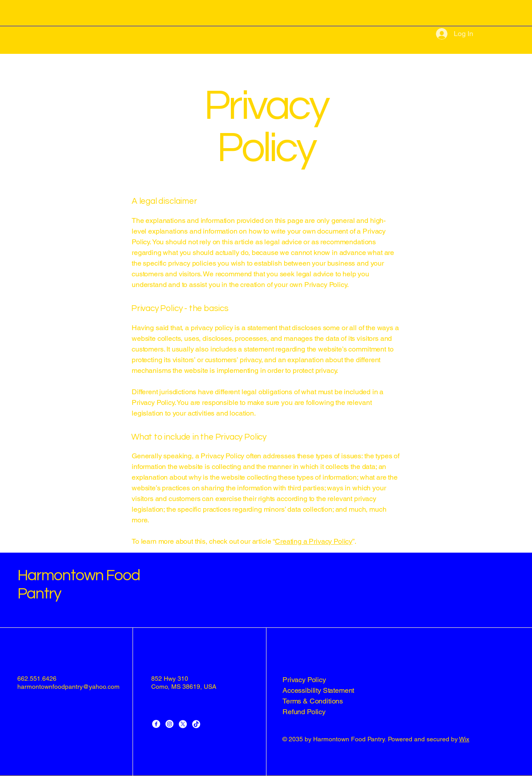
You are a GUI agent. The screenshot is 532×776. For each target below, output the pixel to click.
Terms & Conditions (313, 701)
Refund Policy (304, 712)
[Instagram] (169, 724)
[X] (183, 724)
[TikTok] (196, 724)
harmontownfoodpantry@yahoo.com (69, 687)
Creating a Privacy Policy (314, 541)
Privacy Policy (304, 680)
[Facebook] (156, 724)
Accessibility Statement (318, 690)
